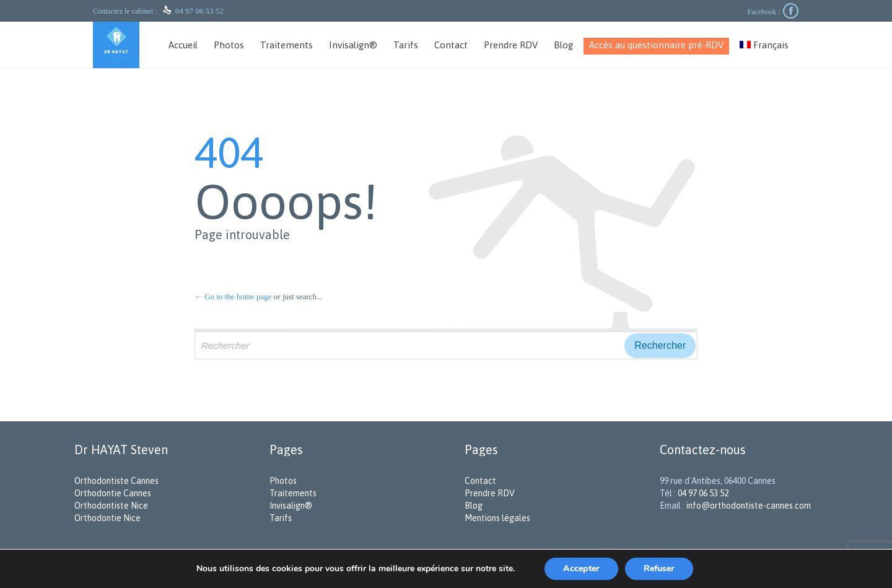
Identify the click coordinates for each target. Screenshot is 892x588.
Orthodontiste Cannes (116, 481)
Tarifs (281, 518)
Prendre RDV (490, 493)
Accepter (581, 568)
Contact (480, 481)
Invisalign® (291, 506)
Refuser (659, 568)
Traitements (293, 493)
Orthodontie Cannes (113, 493)
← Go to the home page (233, 296)
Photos (283, 481)
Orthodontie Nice (107, 518)
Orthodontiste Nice (111, 506)
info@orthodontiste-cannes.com (749, 506)
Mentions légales (497, 518)
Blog (474, 506)
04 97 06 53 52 (199, 11)
